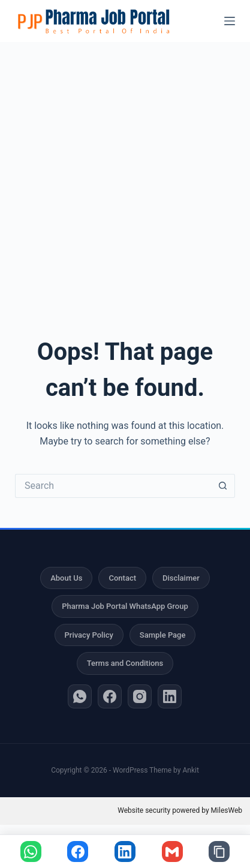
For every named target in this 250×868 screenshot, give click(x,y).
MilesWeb (227, 810)
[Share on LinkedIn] (125, 852)
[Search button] (223, 486)
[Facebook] (110, 696)
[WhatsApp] (80, 696)
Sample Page (163, 635)
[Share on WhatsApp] (31, 852)
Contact (122, 578)
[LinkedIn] (170, 696)
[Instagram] (140, 696)
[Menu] (230, 21)
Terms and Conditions (125, 663)
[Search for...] (113, 486)
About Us (66, 578)
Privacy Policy (89, 635)
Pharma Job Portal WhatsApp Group (125, 606)
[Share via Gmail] (172, 852)
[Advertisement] (125, 173)
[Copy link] (219, 852)
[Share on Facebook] (78, 852)
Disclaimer (181, 578)
